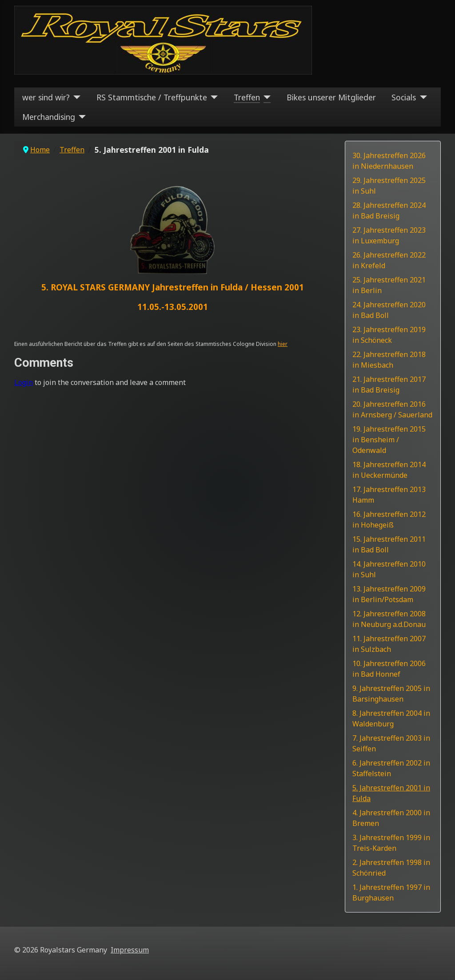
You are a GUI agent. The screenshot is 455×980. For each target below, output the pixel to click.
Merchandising (49, 117)
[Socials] (421, 97)
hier (283, 344)
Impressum (130, 950)
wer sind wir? (46, 97)
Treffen (247, 97)
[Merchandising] (81, 117)
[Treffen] (265, 97)
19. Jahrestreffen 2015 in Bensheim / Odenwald (389, 440)
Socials (404, 97)
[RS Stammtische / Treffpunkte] (213, 97)
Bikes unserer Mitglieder (331, 97)
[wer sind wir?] (75, 97)
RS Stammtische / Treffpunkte (152, 97)
